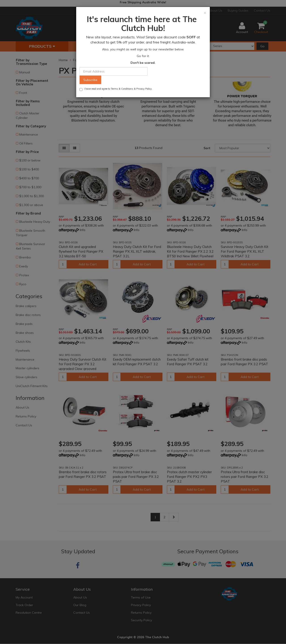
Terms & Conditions (122, 89)
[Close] (205, 13)
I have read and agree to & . (116, 89)
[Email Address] (114, 71)
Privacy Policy (144, 89)
